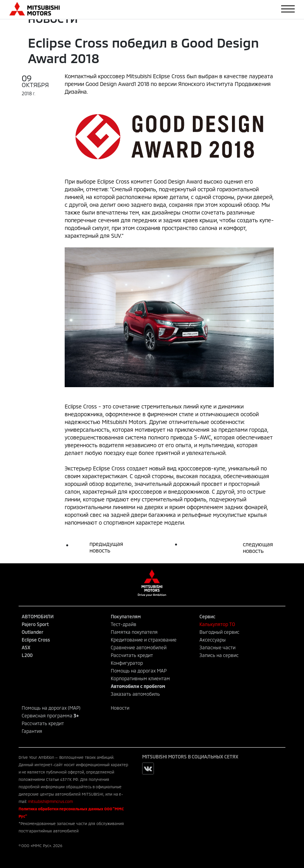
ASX (26, 647)
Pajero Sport (35, 624)
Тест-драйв (124, 624)
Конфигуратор (127, 663)
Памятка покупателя (134, 632)
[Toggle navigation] (288, 9)
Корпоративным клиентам (140, 678)
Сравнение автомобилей (139, 647)
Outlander (33, 632)
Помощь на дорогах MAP (139, 671)
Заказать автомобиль (135, 694)
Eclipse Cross (36, 640)
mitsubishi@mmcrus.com (50, 801)
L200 (27, 655)
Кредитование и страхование (144, 640)
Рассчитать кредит (132, 655)
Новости (120, 708)
